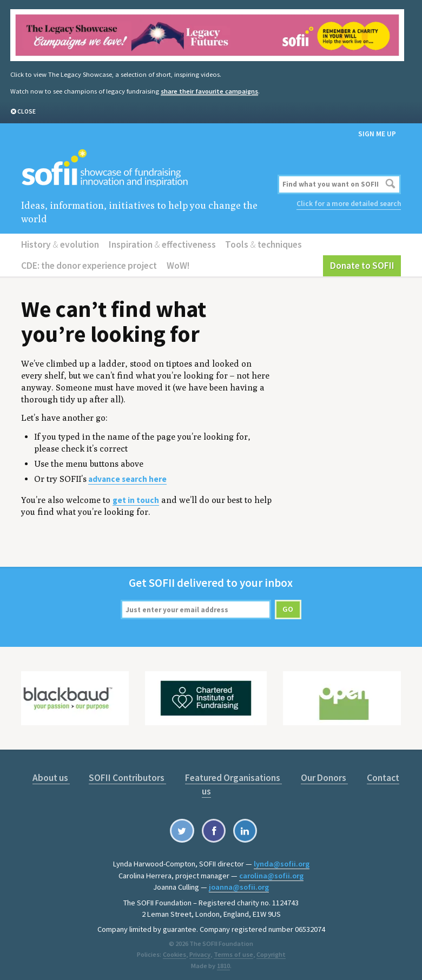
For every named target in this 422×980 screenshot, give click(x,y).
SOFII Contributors (128, 776)
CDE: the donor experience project (89, 264)
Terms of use (233, 951)
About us (52, 776)
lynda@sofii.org (282, 860)
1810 (223, 962)
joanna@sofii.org (239, 884)
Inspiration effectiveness (160, 243)
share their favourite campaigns (209, 91)
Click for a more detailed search (349, 203)
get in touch (136, 498)
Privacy (200, 951)
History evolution (60, 243)
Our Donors (324, 776)
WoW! (177, 264)
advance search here (127, 477)
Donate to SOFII (363, 264)
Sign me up (377, 133)
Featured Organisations (233, 776)
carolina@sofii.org (271, 872)
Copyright (270, 951)
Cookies (175, 951)
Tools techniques (261, 243)
